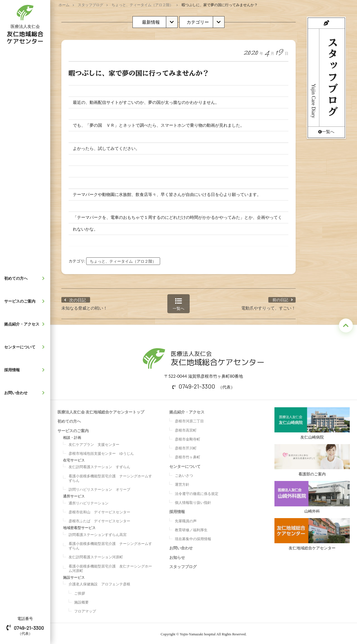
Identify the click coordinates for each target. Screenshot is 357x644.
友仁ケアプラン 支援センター (94, 443)
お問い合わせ (26, 393)
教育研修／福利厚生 (191, 528)
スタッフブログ (91, 5)
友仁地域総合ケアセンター (312, 535)
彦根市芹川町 (186, 447)
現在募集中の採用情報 (193, 537)
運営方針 (182, 483)
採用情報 (26, 370)
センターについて (26, 347)
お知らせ (177, 556)
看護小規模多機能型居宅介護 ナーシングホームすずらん (110, 477)
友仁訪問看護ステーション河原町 (96, 556)
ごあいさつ (184, 474)
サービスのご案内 (26, 301)
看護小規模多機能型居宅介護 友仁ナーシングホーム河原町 (110, 567)
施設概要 (81, 601)
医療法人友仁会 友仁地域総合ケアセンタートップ (101, 410)
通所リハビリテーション (89, 502)
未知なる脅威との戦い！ (84, 307)
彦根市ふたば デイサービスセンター (99, 519)
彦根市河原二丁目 (189, 420)
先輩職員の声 (186, 519)
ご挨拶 (80, 592)
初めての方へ (26, 278)
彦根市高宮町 (186, 429)
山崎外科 (312, 497)
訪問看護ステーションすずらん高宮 (98, 533)
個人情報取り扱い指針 (193, 501)
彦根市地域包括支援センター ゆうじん (101, 452)
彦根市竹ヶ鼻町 (188, 456)
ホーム (64, 5)
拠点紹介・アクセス (26, 324)
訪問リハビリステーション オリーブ (99, 488)
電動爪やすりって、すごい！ (268, 307)
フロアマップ (85, 610)
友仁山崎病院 (312, 422)
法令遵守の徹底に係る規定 (197, 492)
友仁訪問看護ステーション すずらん (99, 465)
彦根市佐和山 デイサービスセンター (99, 511)
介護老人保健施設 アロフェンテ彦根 (99, 583)
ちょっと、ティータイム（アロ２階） (142, 5)
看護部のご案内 (312, 460)
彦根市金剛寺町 (188, 438)
